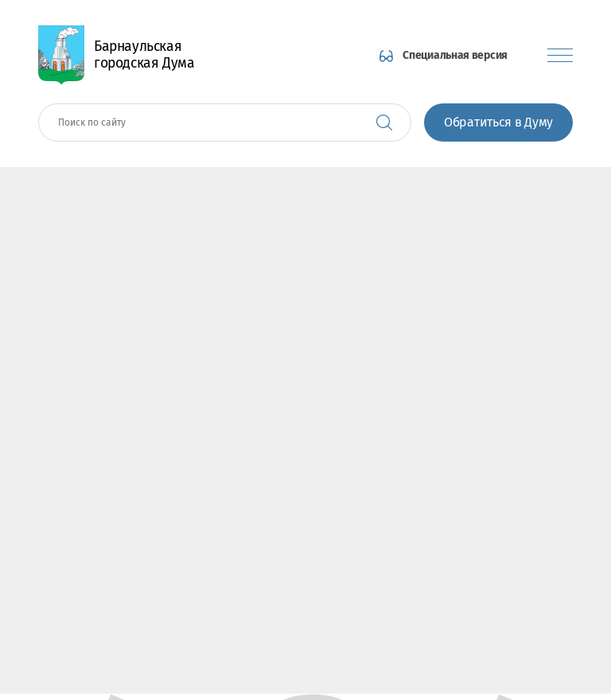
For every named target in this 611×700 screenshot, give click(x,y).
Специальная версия (455, 55)
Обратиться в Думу (498, 122)
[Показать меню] (560, 55)
